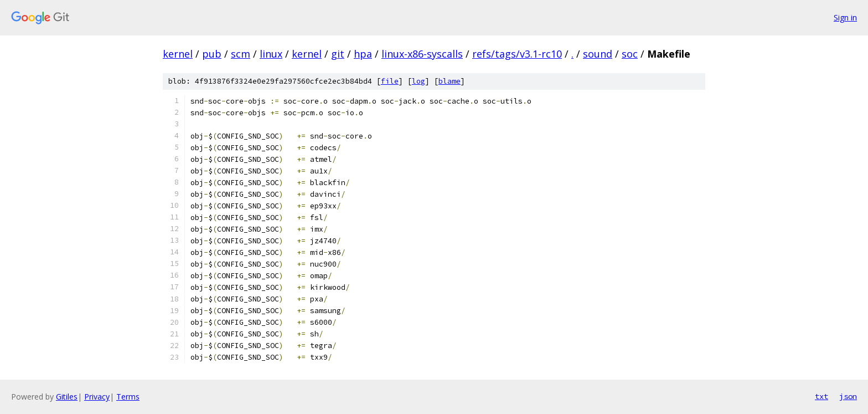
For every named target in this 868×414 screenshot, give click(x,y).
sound (598, 54)
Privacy (97, 397)
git (338, 54)
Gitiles (67, 397)
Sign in (845, 17)
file (390, 81)
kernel (178, 54)
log (418, 81)
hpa (363, 54)
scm (241, 54)
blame (449, 81)
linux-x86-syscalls (422, 54)
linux (271, 54)
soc (630, 54)
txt (821, 396)
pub (212, 54)
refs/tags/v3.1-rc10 (517, 54)
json (848, 396)
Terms (128, 397)
